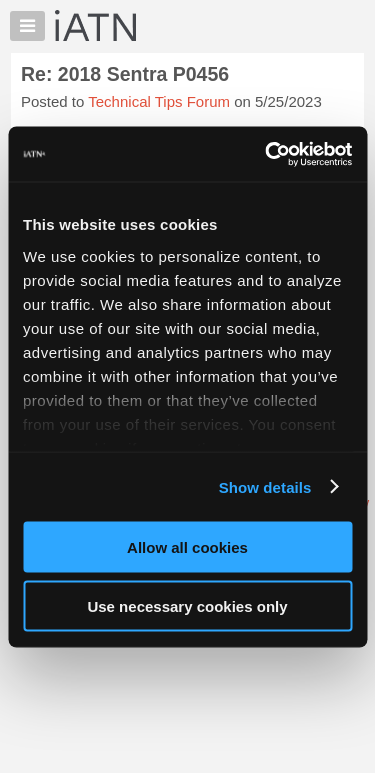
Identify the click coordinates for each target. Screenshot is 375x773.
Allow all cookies (187, 547)
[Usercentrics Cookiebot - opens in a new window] (267, 154)
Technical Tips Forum (159, 101)
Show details (265, 486)
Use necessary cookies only (187, 605)
